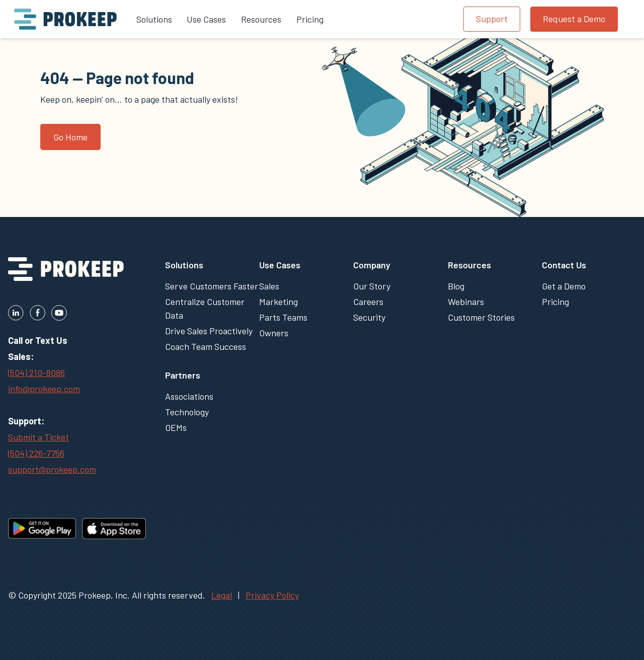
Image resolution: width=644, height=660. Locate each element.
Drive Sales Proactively (209, 331)
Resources (469, 265)
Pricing (555, 302)
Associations (189, 396)
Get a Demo (564, 286)
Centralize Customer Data (205, 308)
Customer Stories (481, 317)
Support (492, 19)
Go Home (70, 137)
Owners (274, 333)
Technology (187, 412)
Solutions (184, 265)
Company (372, 265)
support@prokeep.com (52, 469)
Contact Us (564, 265)
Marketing (278, 302)
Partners (183, 375)
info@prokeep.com (44, 389)
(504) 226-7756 (36, 453)
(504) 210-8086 (36, 373)
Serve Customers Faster (212, 286)
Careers (368, 302)
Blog (456, 286)
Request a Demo (574, 19)
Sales (269, 286)
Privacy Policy (272, 595)
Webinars (466, 302)
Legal (222, 595)
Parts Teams (283, 317)
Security (369, 317)
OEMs (176, 427)
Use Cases (280, 265)
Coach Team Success (206, 346)
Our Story (372, 286)
